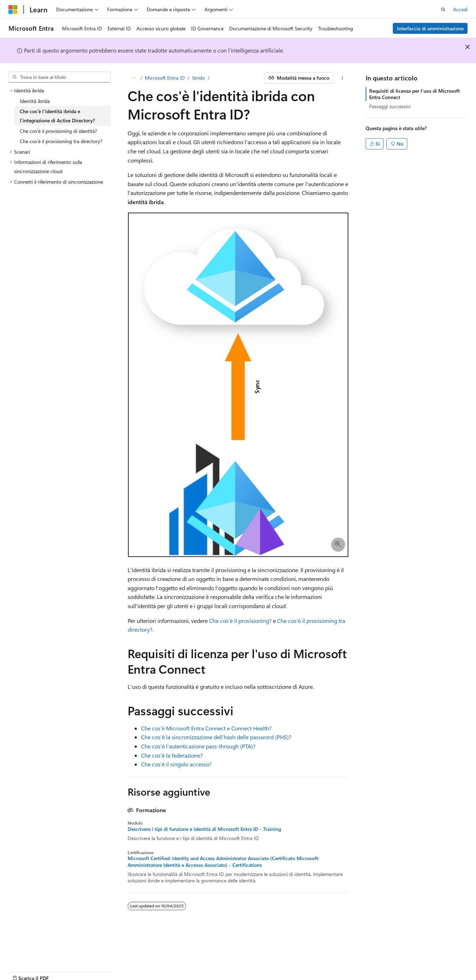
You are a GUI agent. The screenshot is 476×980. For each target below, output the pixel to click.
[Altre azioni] (342, 78)
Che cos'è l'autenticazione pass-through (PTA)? (198, 746)
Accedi (460, 9)
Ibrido (199, 78)
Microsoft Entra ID (165, 78)
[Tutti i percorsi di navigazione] (134, 78)
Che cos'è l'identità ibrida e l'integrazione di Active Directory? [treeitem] (57, 116)
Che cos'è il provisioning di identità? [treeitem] (58, 131)
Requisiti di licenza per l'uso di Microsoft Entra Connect (414, 94)
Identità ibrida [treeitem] (35, 101)
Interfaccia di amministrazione (430, 28)
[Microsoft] (13, 10)
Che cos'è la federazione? (172, 755)
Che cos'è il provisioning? (240, 621)
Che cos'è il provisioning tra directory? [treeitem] (61, 141)
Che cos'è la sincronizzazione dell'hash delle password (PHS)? (216, 737)
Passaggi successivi (390, 106)
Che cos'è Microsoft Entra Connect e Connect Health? (206, 728)
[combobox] (60, 77)
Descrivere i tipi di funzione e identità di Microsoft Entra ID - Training (204, 829)
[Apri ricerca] (443, 10)
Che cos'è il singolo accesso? (176, 764)
